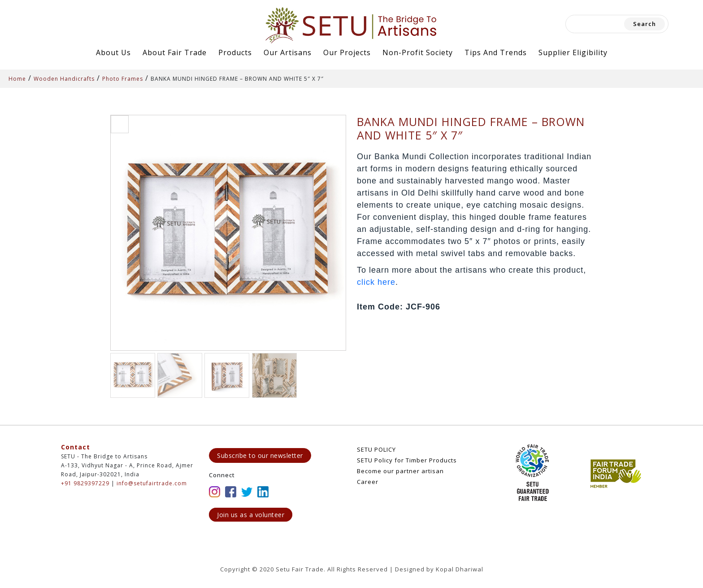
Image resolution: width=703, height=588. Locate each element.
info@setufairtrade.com (152, 483)
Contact (76, 447)
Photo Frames (123, 79)
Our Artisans (288, 52)
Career (368, 482)
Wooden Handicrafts (64, 79)
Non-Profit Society (418, 52)
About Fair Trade (175, 52)
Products (235, 52)
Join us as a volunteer (251, 515)
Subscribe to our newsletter (260, 455)
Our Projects (347, 52)
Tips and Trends (496, 52)
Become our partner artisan (400, 471)
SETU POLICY (376, 449)
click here (376, 282)
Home (17, 79)
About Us (113, 52)
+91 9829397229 (85, 483)
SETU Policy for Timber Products (407, 460)
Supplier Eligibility (573, 52)
